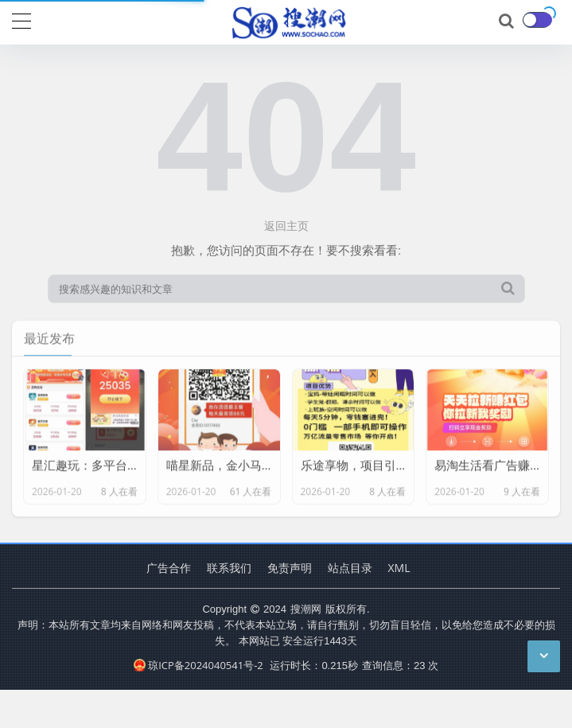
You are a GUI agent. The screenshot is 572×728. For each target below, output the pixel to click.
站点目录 (350, 568)
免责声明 (290, 568)
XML (399, 568)
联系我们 (229, 568)
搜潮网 (306, 609)
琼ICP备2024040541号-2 (198, 665)
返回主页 (286, 226)
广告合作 (169, 568)
